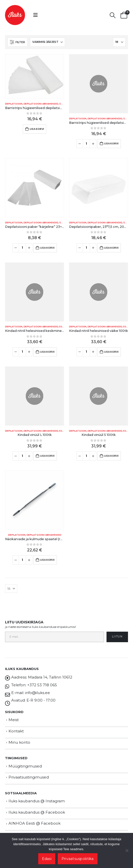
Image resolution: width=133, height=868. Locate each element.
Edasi (47, 859)
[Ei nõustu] (127, 850)
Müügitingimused (25, 766)
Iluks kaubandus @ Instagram (37, 801)
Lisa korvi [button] (37, 129)
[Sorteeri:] (47, 42)
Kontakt (16, 731)
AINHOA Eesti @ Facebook (34, 823)
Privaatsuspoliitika (78, 859)
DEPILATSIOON (14, 104)
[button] (35, 15)
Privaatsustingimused (29, 777)
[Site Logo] (15, 15)
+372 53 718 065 (42, 685)
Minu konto (19, 742)
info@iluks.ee (37, 693)
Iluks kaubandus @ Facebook (37, 812)
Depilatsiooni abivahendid (41, 104)
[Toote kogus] (86, 144)
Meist (14, 720)
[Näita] (119, 42)
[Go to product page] (34, 76)
